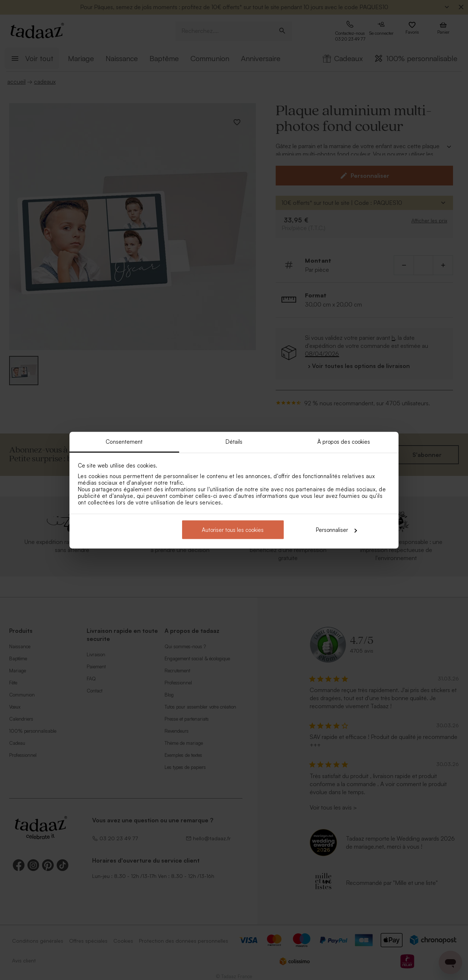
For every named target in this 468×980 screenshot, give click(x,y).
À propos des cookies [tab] (344, 441)
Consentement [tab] (124, 441)
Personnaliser (336, 530)
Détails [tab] (234, 441)
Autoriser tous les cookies (233, 530)
